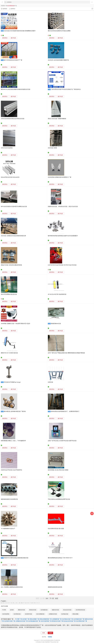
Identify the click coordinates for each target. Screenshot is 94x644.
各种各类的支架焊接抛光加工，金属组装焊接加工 (65, 411)
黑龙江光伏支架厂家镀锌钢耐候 (57, 119)
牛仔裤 (4, 610)
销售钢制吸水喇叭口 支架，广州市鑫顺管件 (13, 441)
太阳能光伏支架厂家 (22, 621)
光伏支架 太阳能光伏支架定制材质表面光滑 (13, 236)
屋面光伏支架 (21, 610)
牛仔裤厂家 (18, 619)
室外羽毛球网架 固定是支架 (9, 294)
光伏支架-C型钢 (52, 148)
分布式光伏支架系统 (7, 148)
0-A (2, 603)
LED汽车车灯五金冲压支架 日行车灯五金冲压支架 (62, 265)
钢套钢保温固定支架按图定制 (9, 499)
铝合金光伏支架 (67, 610)
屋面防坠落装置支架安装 (55, 587)
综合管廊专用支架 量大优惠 (56, 529)
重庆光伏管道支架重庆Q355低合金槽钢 (59, 31)
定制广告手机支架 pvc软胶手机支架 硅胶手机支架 (62, 441)
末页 (57, 598)
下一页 (52, 598)
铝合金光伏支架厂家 (69, 621)
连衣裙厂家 (26, 619)
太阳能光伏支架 (53, 614)
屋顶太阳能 (75, 614)
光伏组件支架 (28, 614)
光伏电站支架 (65, 614)
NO (22, 603)
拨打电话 (13, 38)
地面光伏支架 (55, 610)
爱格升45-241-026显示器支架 (9, 353)
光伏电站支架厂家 (67, 619)
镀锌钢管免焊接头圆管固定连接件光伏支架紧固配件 (63, 236)
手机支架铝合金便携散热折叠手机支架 (59, 499)
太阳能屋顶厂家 (57, 619)
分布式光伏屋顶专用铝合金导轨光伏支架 (13, 119)
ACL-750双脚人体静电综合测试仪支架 (12, 587)
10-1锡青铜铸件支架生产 (8, 529)
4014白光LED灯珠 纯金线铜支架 (57, 294)
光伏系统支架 (17, 614)
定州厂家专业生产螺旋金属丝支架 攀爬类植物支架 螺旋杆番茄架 (66, 353)
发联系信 (5, 38)
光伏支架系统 (6, 614)
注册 (50, 633)
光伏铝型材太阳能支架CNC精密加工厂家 (60, 177)
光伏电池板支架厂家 (34, 621)
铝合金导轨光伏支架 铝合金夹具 (10, 177)
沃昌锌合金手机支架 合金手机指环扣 (11, 470)
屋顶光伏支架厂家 (58, 621)
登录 (44, 633)
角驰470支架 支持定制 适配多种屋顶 (11, 265)
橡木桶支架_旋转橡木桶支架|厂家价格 (15, 411)
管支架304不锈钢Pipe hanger (12, 382)
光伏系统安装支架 (80, 610)
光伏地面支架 (44, 610)
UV (32, 603)
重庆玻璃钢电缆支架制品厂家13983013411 (60, 558)
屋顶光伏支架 (33, 610)
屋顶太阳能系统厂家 (46, 619)
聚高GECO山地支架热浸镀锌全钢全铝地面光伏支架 (16, 89)
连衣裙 (12, 610)
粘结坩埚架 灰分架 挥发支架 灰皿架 (58, 470)
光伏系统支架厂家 (81, 621)
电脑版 (50, 637)
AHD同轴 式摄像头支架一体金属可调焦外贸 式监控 (16, 324)
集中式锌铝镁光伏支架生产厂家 (13, 60)
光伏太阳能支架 (40, 614)
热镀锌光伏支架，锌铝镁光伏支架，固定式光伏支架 (63, 207)
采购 (92, 513)
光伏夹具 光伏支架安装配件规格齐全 (58, 60)
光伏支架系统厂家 (46, 621)
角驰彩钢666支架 (56, 324)
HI (13, 603)
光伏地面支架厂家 (79, 619)
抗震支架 (50, 382)
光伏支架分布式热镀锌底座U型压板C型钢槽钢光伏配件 (20, 31)
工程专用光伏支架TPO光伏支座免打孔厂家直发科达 (66, 89)
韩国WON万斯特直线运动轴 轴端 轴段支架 (16, 558)
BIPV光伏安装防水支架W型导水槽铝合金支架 (14, 207)
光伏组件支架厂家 (10, 621)
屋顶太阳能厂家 (34, 619)
